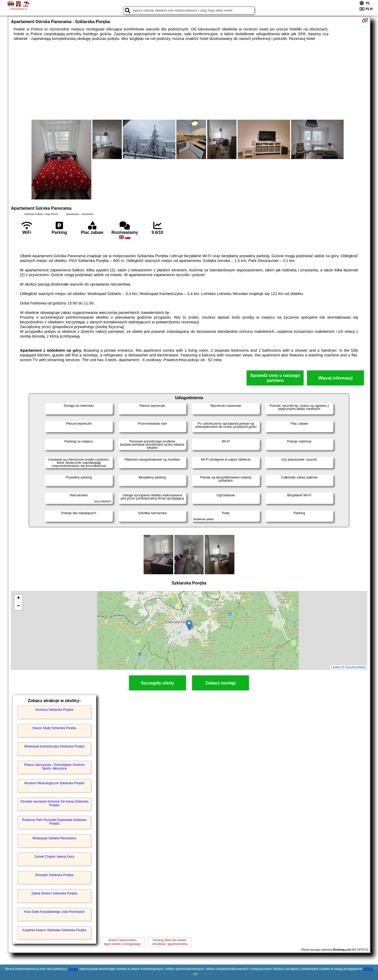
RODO (368, 969)
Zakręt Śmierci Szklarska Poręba (54, 893)
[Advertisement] (189, 80)
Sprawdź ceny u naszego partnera (275, 378)
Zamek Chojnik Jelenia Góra (54, 857)
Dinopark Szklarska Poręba (54, 875)
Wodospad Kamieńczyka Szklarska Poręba (54, 746)
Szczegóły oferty (157, 683)
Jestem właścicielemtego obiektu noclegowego (122, 942)
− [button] (19, 606)
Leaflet (335, 667)
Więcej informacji (335, 378)
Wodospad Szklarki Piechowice (54, 838)
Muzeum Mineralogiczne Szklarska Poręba (54, 783)
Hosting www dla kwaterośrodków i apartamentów (170, 942)
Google (73, 969)
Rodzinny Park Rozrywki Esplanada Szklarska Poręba (54, 822)
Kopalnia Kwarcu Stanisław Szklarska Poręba (54, 930)
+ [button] (19, 598)
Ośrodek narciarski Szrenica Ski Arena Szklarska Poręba (54, 803)
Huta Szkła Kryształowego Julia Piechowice (54, 912)
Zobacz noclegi (220, 683)
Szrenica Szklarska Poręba (54, 710)
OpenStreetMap (355, 667)
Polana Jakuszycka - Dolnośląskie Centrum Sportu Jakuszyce (54, 767)
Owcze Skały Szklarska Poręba (54, 728)
